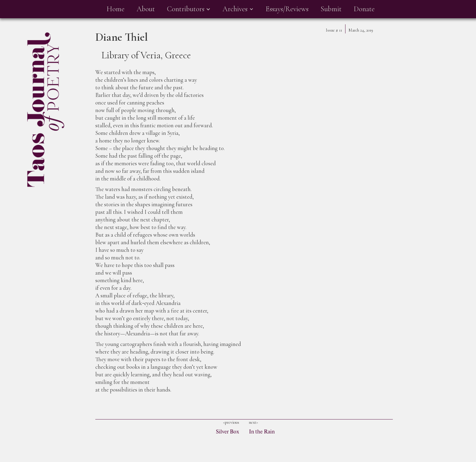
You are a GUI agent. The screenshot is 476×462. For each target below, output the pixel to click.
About (146, 9)
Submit (331, 9)
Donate (364, 9)
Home (116, 9)
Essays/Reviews (287, 9)
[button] (189, 9)
